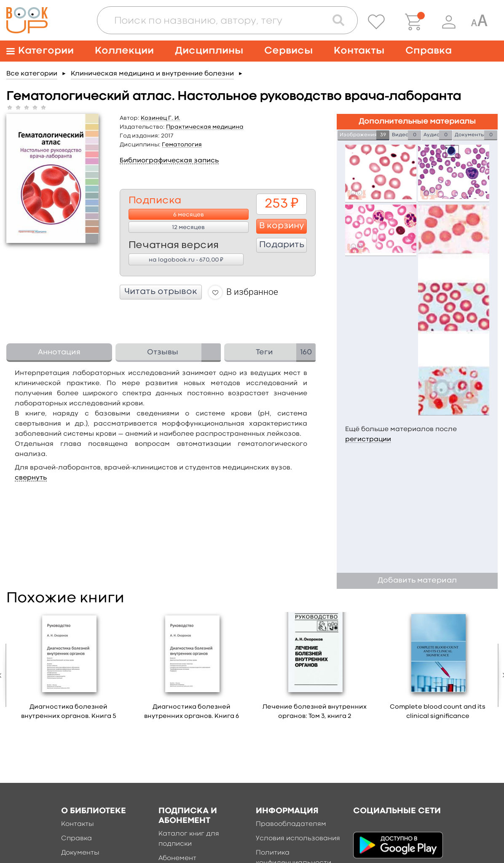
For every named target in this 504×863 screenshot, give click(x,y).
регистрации (368, 440)
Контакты (359, 51)
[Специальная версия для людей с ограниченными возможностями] (479, 22)
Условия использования (298, 839)
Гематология (182, 145)
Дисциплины (209, 51)
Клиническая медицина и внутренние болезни (152, 74)
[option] (69, 669)
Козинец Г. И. (161, 118)
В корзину (282, 226)
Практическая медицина (205, 127)
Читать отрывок (161, 292)
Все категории (32, 74)
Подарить (282, 245)
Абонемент (177, 858)
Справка (429, 51)
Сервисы (288, 51)
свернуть (31, 478)
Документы (80, 853)
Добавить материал (417, 581)
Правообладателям (291, 824)
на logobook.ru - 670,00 (186, 259)
